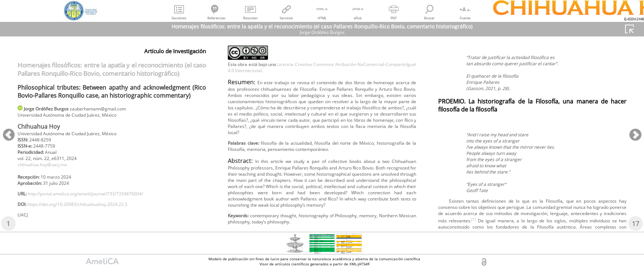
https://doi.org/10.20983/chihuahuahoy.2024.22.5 (90, 215)
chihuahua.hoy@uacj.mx (48, 170)
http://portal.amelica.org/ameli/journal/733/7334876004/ (99, 203)
